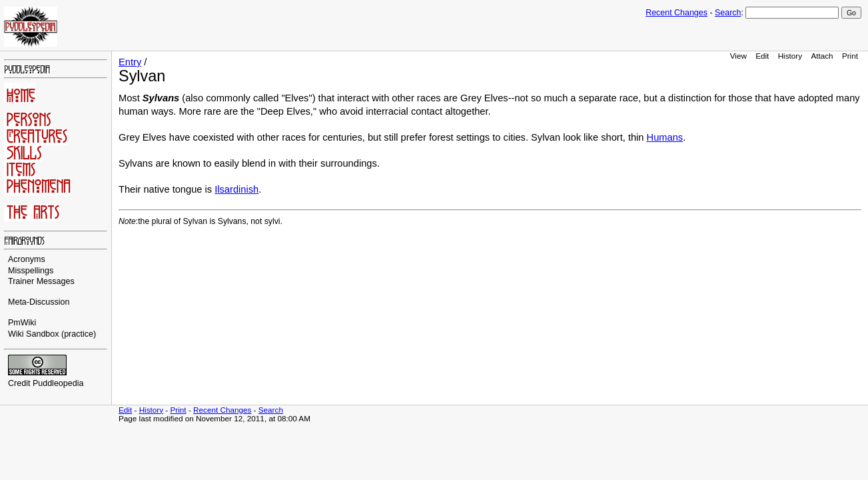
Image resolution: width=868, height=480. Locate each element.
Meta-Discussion (39, 302)
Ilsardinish (236, 189)
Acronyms (27, 259)
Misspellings (31, 271)
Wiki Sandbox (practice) (52, 334)
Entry (130, 62)
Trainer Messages (41, 281)
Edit (762, 56)
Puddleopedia (58, 383)
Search (728, 13)
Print (850, 56)
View (738, 56)
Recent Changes (676, 13)
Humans (665, 137)
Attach (822, 56)
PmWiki (22, 323)
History (790, 56)
